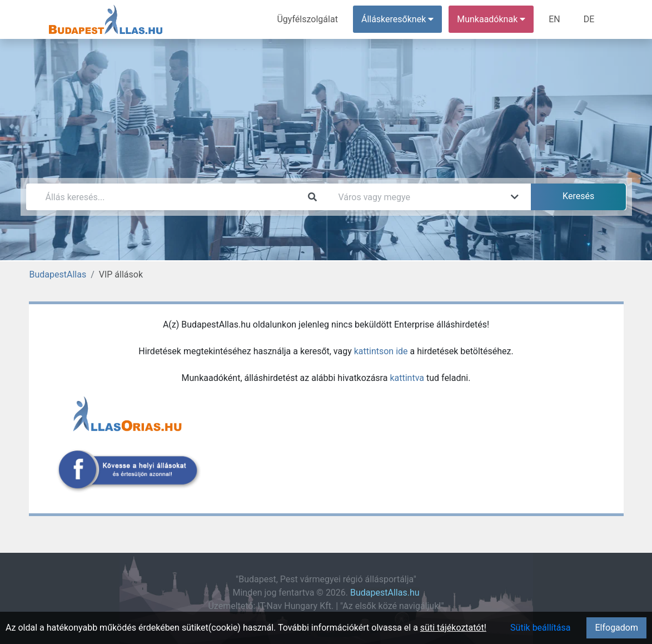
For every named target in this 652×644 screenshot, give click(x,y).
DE (589, 19)
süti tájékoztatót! (453, 628)
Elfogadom (616, 628)
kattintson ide (381, 351)
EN (554, 19)
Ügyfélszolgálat (308, 19)
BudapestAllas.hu (385, 593)
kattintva (407, 378)
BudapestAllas (58, 274)
